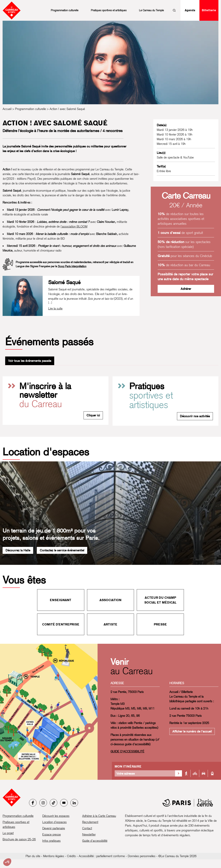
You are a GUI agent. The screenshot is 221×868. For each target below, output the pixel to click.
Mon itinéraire (128, 766)
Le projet (8, 833)
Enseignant (61, 600)
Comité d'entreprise (61, 624)
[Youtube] (64, 803)
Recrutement (90, 822)
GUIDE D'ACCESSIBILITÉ (127, 751)
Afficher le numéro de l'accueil (192, 731)
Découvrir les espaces (56, 816)
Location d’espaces (54, 822)
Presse (160, 624)
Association (110, 600)
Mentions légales (54, 856)
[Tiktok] (54, 803)
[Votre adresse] (145, 773)
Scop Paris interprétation (72, 266)
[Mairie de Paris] (188, 803)
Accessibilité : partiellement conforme (102, 856)
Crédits (71, 856)
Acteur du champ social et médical (160, 600)
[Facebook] (33, 803)
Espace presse (52, 834)
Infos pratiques (51, 841)
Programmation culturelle (65, 10)
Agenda (190, 10)
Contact (87, 828)
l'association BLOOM (74, 226)
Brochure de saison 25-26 (19, 839)
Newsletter (89, 834)
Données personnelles (142, 856)
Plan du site (33, 856)
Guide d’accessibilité (95, 841)
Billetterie (209, 10)
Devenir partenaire (54, 828)
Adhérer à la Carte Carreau (99, 816)
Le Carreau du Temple (151, 10)
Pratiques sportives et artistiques (109, 10)
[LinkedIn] (74, 803)
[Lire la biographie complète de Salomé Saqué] (55, 308)
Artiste (110, 624)
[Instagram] (43, 803)
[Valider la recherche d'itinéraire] (179, 773)
